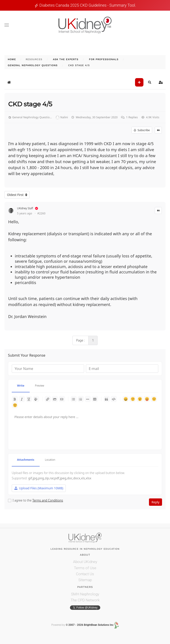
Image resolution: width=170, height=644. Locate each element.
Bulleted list (74, 399)
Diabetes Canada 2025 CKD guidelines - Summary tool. (88, 5)
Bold (15, 399)
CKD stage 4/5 (30, 104)
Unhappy (154, 399)
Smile (133, 399)
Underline (29, 399)
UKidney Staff (25, 208)
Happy (126, 399)
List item (88, 399)
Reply (156, 502)
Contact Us (85, 574)
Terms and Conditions (48, 500)
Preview (40, 386)
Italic (22, 399)
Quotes (107, 399)
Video (62, 399)
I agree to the (38, 500)
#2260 (42, 213)
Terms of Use (85, 568)
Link (48, 399)
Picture (55, 399)
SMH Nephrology (85, 594)
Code (114, 399)
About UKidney (85, 562)
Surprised (140, 399)
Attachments (26, 460)
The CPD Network (85, 600)
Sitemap (85, 580)
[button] (7, 25)
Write (21, 386)
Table (95, 399)
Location (50, 460)
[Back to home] (85, 25)
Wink (15, 405)
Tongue (147, 399)
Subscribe (142, 130)
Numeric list (81, 399)
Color (36, 399)
